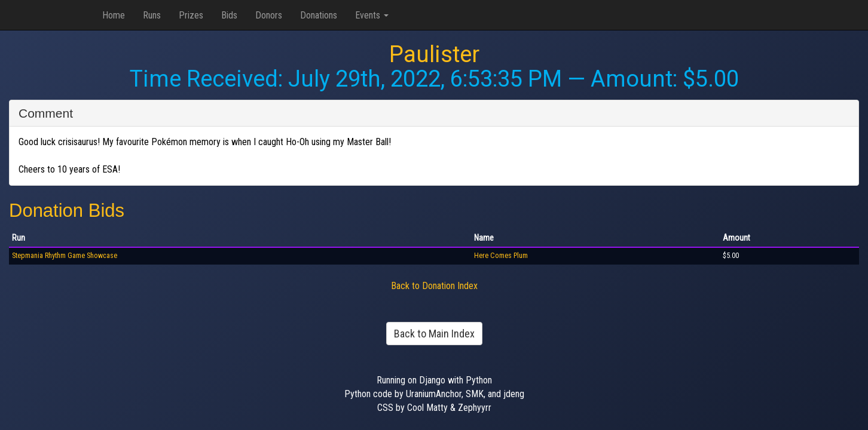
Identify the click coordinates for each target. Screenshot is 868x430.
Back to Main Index (434, 334)
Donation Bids (67, 211)
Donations (319, 15)
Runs (152, 15)
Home (114, 15)
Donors (269, 15)
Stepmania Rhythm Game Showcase (65, 256)
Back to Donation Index (434, 286)
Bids (229, 15)
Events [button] (372, 15)
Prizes (191, 15)
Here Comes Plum (501, 256)
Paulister (434, 54)
